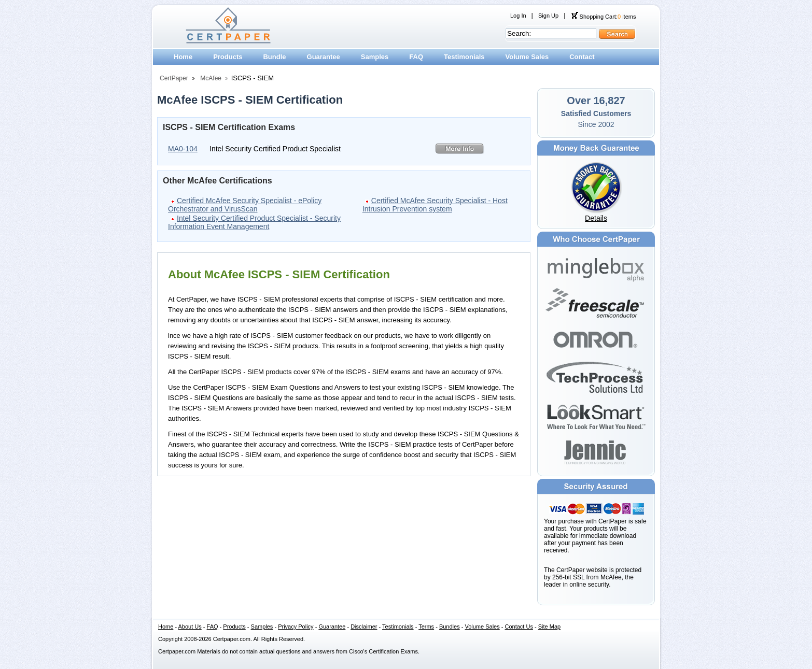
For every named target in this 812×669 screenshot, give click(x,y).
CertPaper (174, 78)
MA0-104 (183, 149)
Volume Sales (527, 57)
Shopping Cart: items (604, 17)
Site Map (549, 627)
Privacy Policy (296, 627)
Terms (426, 627)
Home (183, 57)
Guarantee (324, 57)
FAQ (416, 57)
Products (228, 57)
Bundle (274, 57)
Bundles (450, 627)
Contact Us (519, 627)
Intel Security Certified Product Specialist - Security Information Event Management (254, 222)
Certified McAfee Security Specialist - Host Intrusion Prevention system (435, 205)
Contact (582, 57)
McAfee (211, 78)
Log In (518, 16)
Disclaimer (364, 627)
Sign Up (548, 16)
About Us (190, 627)
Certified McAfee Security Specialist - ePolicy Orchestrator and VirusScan (245, 205)
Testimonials (464, 57)
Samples (375, 57)
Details (596, 218)
